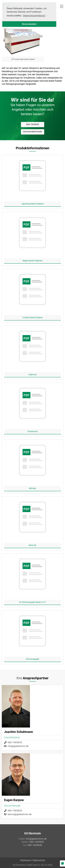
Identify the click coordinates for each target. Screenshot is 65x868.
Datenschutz (39, 860)
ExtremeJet (33, 431)
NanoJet (32, 545)
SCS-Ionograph (32, 659)
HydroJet (32, 375)
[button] (62, 6)
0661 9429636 (35, 845)
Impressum (26, 860)
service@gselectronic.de (20, 814)
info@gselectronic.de (18, 746)
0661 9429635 (33, 124)
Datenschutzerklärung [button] (34, 16)
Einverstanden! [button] (29, 24)
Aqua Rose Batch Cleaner (33, 204)
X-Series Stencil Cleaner (32, 317)
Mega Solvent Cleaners (33, 261)
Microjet (32, 488)
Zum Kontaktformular (33, 132)
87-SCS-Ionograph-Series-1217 (33, 602)
